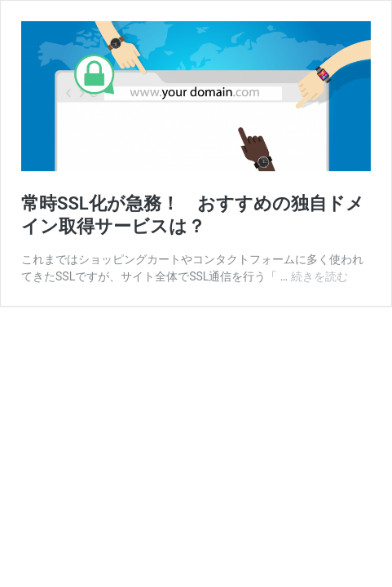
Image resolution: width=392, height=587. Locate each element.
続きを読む (319, 276)
